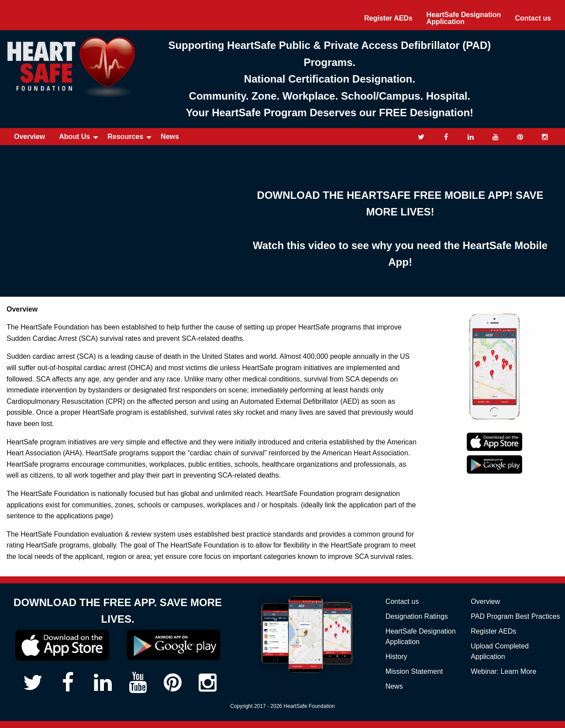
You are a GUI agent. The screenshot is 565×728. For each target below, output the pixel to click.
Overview (29, 137)
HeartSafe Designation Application (464, 18)
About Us (74, 137)
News (170, 137)
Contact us (533, 18)
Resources (125, 137)
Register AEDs (388, 18)
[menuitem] (388, 18)
